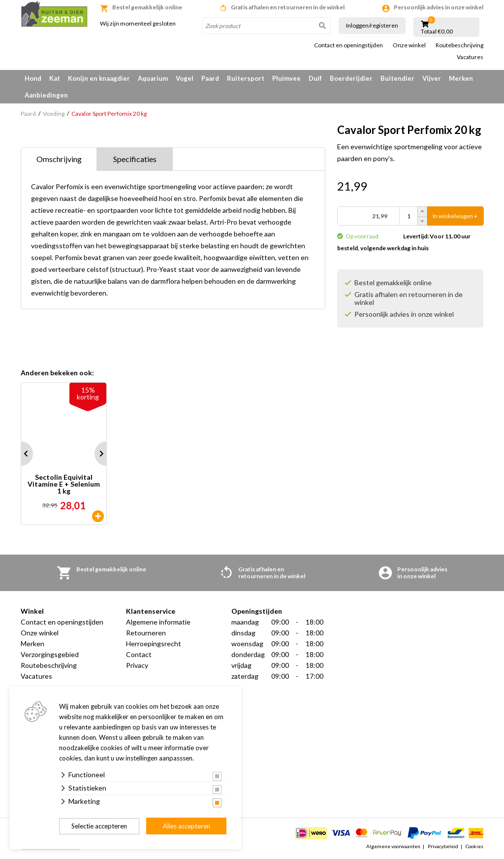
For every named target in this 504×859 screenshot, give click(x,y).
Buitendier (397, 78)
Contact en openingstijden (348, 45)
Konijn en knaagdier (99, 78)
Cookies (474, 846)
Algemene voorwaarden (393, 846)
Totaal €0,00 (437, 32)
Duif (315, 78)
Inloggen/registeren (372, 25)
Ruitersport (246, 78)
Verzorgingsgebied (50, 654)
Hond (33, 78)
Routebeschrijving (459, 45)
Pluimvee (286, 78)
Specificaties (135, 159)
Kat (55, 78)
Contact (139, 654)
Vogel (185, 78)
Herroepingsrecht (154, 644)
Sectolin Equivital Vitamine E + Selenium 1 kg (64, 484)
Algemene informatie (158, 622)
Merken (461, 78)
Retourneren (146, 633)
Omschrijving (59, 159)
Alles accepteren (187, 826)
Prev (21, 454)
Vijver (432, 78)
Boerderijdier (351, 78)
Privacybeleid (443, 846)
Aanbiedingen (46, 95)
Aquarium (153, 78)
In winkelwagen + (455, 216)
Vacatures (470, 57)
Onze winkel (409, 45)
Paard (210, 78)
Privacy (137, 665)
